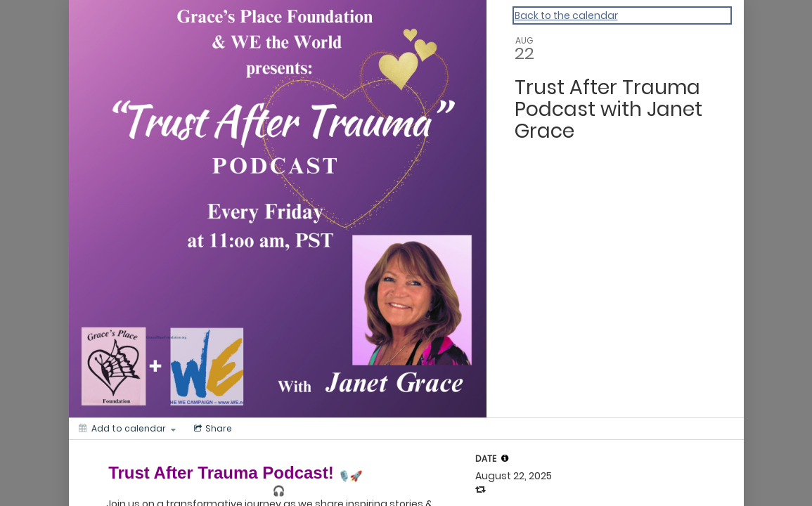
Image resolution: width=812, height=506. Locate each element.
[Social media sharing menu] (212, 429)
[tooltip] (505, 458)
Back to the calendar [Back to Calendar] (566, 15)
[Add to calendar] (127, 429)
